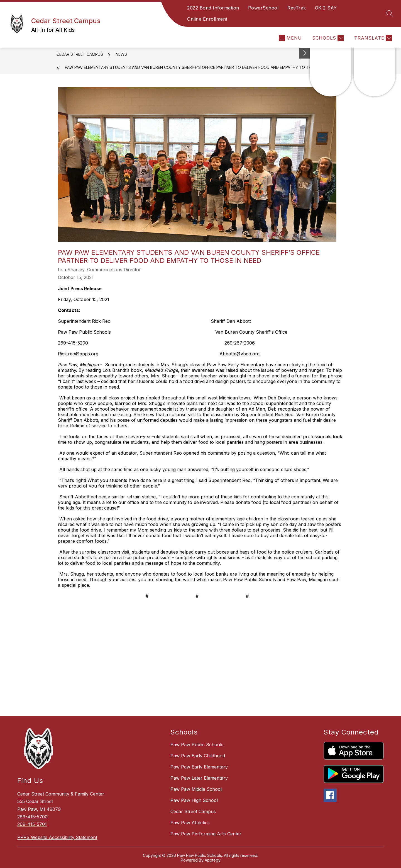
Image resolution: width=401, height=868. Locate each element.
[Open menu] (290, 38)
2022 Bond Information (213, 8)
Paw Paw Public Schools (197, 745)
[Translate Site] (372, 38)
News (121, 54)
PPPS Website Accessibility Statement (57, 837)
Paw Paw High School (194, 800)
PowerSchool (263, 8)
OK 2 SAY (326, 8)
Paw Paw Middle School (196, 789)
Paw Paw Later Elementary (199, 778)
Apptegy (213, 860)
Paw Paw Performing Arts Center (206, 834)
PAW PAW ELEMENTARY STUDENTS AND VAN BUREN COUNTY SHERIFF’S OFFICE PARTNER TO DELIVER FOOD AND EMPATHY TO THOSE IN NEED (200, 67)
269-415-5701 (32, 824)
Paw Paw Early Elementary (199, 767)
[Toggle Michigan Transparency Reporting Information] (305, 53)
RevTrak (297, 8)
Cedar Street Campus (80, 54)
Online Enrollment (207, 19)
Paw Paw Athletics (190, 823)
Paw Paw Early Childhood (198, 756)
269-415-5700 (32, 817)
